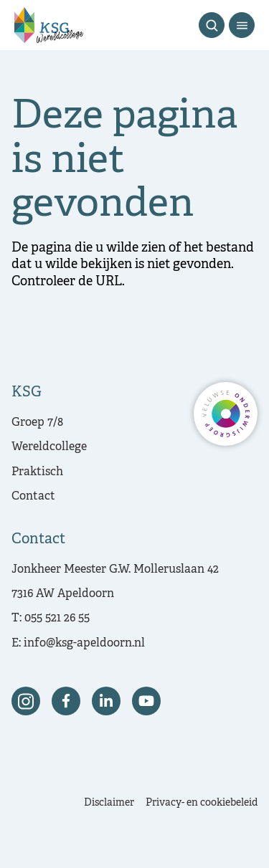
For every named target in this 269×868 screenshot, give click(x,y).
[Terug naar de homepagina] (49, 25)
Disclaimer (109, 803)
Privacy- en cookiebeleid (202, 803)
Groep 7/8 (37, 423)
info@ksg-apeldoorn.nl (84, 644)
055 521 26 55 (57, 619)
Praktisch (37, 472)
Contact (33, 497)
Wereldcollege (49, 447)
